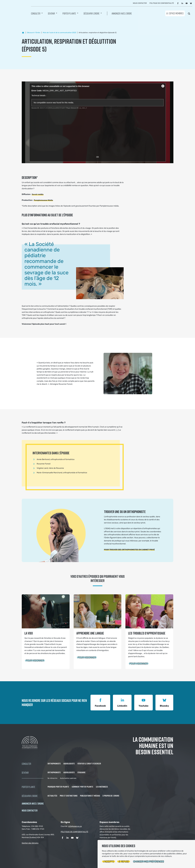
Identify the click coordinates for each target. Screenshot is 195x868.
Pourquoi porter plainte (58, 787)
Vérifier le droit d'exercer (89, 764)
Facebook (100, 702)
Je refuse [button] (124, 861)
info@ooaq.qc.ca (75, 826)
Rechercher (189, 14)
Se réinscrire (52, 778)
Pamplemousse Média (43, 200)
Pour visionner (35, 660)
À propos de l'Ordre (111, 796)
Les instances (102, 787)
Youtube (143, 702)
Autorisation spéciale (68, 778)
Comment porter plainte (82, 787)
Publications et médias (90, 796)
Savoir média (38, 194)
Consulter (36, 14)
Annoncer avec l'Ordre (122, 14)
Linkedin (122, 702)
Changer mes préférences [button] (149, 861)
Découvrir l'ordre (92, 14)
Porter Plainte (69, 14)
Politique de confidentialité (162, 4)
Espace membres (176, 14)
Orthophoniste (54, 764)
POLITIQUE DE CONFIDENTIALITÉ (74, 832)
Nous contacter (140, 4)
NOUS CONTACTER (30, 810)
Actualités (52, 796)
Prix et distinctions (69, 796)
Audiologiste (69, 764)
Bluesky (164, 702)
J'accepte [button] (109, 861)
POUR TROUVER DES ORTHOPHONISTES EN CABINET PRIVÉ (129, 550)
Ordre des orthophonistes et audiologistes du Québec (14, 10)
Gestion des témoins (30, 843)
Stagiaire (81, 772)
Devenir (51, 14)
